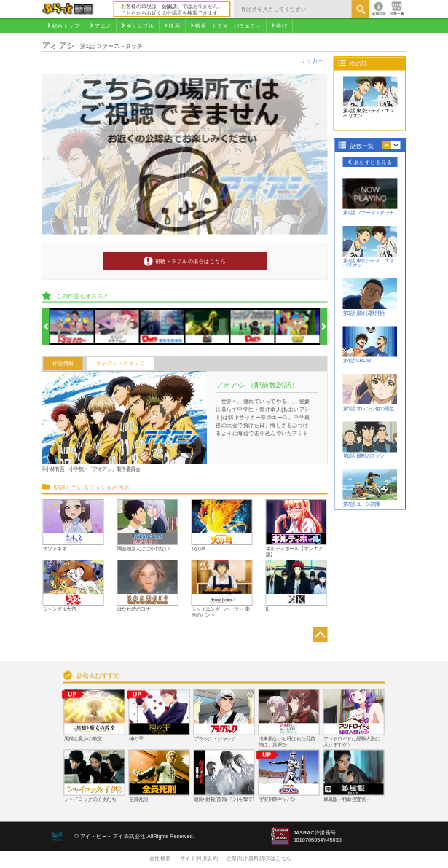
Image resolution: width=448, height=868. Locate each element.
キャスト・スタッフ (121, 364)
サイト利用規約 (199, 858)
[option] (72, 327)
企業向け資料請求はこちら (259, 858)
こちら (129, 12)
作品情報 (63, 364)
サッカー (312, 60)
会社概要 (160, 858)
